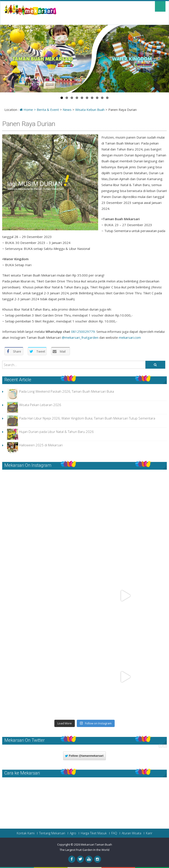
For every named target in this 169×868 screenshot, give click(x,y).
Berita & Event (48, 110)
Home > (28, 110)
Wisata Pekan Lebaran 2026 (40, 405)
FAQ (114, 833)
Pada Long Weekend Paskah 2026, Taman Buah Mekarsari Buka (67, 391)
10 (107, 98)
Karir (149, 833)
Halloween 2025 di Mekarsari (41, 445)
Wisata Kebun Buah (90, 110)
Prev (161, 746)
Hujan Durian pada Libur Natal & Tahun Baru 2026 (56, 432)
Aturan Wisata (131, 833)
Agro (73, 833)
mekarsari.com (129, 337)
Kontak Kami (26, 833)
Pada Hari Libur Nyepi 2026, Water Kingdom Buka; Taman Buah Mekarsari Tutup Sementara (87, 418)
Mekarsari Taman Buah (96, 844)
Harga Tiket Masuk (94, 833)
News (67, 110)
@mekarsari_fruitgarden (80, 337)
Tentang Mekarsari (52, 833)
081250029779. (83, 331)
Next (165, 746)
